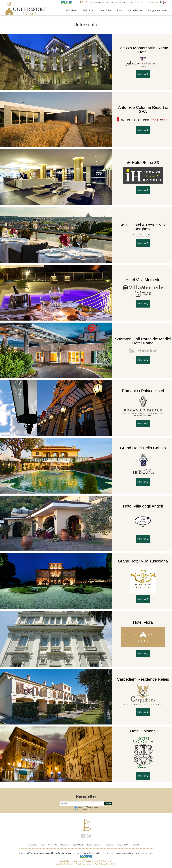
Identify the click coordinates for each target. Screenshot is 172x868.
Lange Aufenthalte (157, 10)
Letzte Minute (135, 10)
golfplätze (33, 845)
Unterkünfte (105, 10)
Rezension (109, 845)
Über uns (140, 2)
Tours (120, 10)
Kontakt (131, 2)
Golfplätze (88, 10)
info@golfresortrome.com (71, 861)
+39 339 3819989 (89, 861)
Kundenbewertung (153, 2)
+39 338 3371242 (104, 861)
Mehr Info (143, 74)
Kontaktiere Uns (123, 845)
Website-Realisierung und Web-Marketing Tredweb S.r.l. (96, 864)
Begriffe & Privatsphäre (64, 864)
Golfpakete (71, 10)
